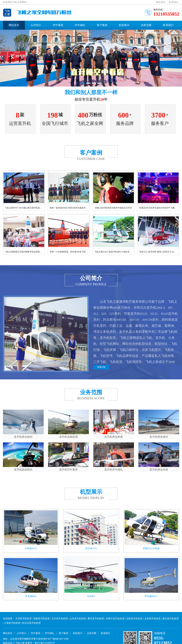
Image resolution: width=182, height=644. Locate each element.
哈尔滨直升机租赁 (31, 623)
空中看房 (58, 25)
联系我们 (174, 2)
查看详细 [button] (101, 367)
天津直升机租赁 (24, 619)
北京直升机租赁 (60, 619)
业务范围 (146, 25)
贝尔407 (91, 596)
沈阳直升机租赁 (134, 619)
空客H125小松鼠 (151, 548)
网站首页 (161, 2)
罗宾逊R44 (31, 596)
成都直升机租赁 (42, 619)
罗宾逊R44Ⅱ (151, 596)
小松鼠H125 (31, 548)
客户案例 (102, 25)
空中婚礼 (80, 25)
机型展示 (124, 25)
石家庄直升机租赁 (115, 619)
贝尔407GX (91, 548)
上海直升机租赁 (12, 623)
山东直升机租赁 (78, 619)
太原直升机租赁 (152, 619)
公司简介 (36, 25)
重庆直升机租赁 (96, 619)
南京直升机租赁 (171, 619)
